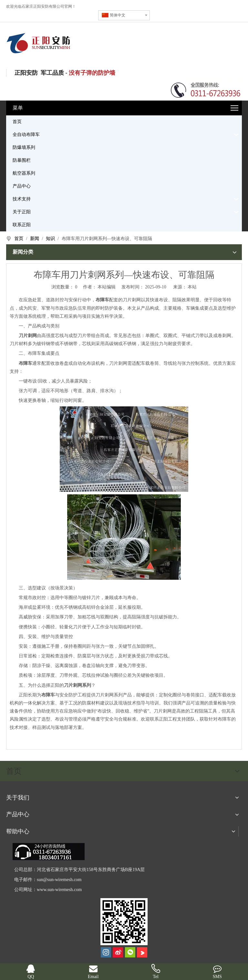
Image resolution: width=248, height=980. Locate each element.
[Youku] (142, 952)
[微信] (130, 952)
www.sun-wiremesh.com (59, 890)
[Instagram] (106, 952)
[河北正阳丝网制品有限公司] (124, 922)
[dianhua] (49, 852)
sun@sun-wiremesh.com (59, 880)
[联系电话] (206, 89)
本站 (192, 287)
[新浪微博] (118, 952)
